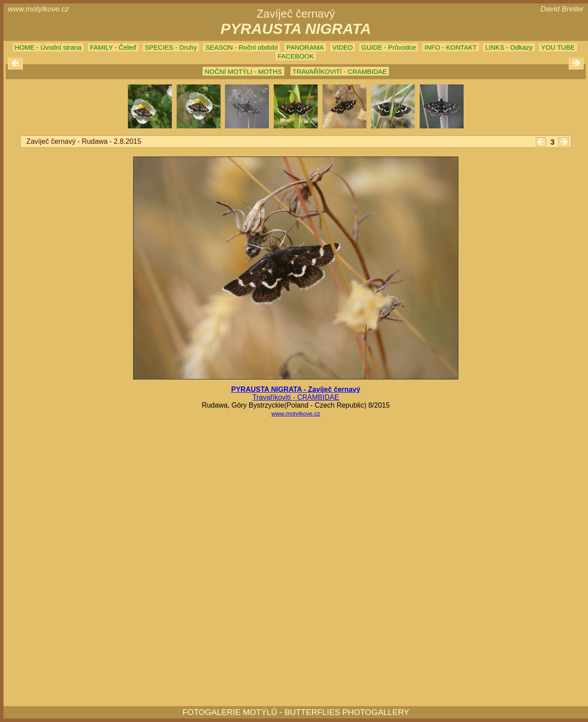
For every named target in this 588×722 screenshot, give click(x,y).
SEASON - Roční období (241, 47)
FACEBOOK (296, 56)
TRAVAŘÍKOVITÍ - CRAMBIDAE (340, 71)
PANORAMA (305, 47)
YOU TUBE (558, 47)
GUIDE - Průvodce (388, 47)
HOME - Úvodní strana (48, 47)
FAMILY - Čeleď (113, 47)
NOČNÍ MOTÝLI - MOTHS (243, 71)
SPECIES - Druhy (171, 47)
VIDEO (343, 47)
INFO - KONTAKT (451, 47)
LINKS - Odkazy (509, 47)
